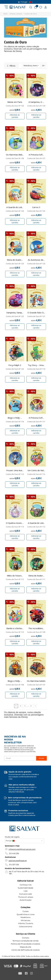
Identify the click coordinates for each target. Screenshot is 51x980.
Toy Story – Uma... (36, 365)
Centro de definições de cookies (26, 950)
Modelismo (26, 917)
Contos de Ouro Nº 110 (15, 632)
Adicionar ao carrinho (15, 116)
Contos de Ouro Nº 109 (36, 632)
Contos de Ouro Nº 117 (36, 422)
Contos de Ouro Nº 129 (36, 106)
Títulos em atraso (26, 897)
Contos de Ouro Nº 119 (36, 369)
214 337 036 (14, 865)
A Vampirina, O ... (36, 102)
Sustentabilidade (26, 888)
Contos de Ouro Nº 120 (15, 369)
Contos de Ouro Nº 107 (36, 685)
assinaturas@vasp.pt (18, 861)
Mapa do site (26, 947)
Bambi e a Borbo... (15, 628)
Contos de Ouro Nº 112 (15, 579)
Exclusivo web (26, 894)
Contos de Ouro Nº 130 (15, 106)
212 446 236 (14, 853)
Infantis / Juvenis (26, 923)
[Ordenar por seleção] (31, 66)
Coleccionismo (26, 926)
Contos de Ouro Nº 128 (15, 158)
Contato (26, 938)
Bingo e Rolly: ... (15, 418)
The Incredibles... (36, 628)
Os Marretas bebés (36, 681)
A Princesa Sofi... (36, 155)
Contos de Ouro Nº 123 (36, 264)
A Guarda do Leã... (15, 207)
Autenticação (26, 900)
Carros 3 (36, 207)
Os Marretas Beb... (15, 155)
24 (44, 66)
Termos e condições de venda (26, 941)
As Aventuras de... (36, 260)
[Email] (20, 758)
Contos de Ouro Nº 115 (36, 474)
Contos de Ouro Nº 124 (15, 264)
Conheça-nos (26, 885)
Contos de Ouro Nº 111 (36, 579)
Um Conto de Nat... (36, 470)
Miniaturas (26, 920)
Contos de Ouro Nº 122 (15, 316)
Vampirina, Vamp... (15, 313)
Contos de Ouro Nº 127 (36, 158)
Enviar (41, 758)
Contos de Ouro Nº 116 (15, 474)
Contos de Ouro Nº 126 (15, 211)
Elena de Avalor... (15, 260)
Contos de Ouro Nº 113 (36, 527)
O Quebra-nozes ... (15, 523)
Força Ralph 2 (15, 365)
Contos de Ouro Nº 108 (15, 685)
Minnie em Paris (15, 102)
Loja (26, 891)
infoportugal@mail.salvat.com (22, 849)
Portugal (26, 2)
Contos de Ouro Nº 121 (36, 316)
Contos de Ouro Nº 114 (15, 527)
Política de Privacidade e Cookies (26, 944)
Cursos (26, 911)
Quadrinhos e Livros (26, 914)
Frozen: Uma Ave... (15, 470)
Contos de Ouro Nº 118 (15, 422)
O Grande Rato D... (36, 313)
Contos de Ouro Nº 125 (36, 211)
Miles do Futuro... (15, 576)
